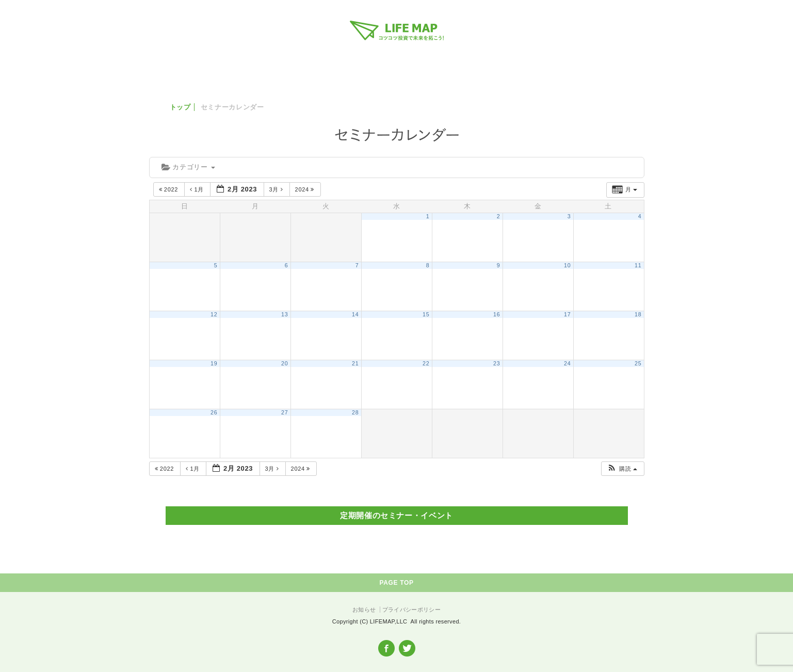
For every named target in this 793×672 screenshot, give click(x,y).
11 (638, 265)
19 (214, 363)
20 (285, 363)
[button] (622, 469)
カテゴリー (188, 167)
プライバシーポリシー (411, 610)
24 (567, 363)
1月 (198, 189)
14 (355, 314)
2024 (306, 189)
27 (285, 412)
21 (355, 363)
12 (214, 314)
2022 (169, 189)
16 (497, 314)
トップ (180, 107)
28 (355, 412)
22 (426, 363)
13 (285, 314)
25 (638, 363)
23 (497, 363)
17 (567, 314)
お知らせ (364, 610)
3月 (277, 189)
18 (638, 314)
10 (567, 265)
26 (214, 412)
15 (426, 314)
